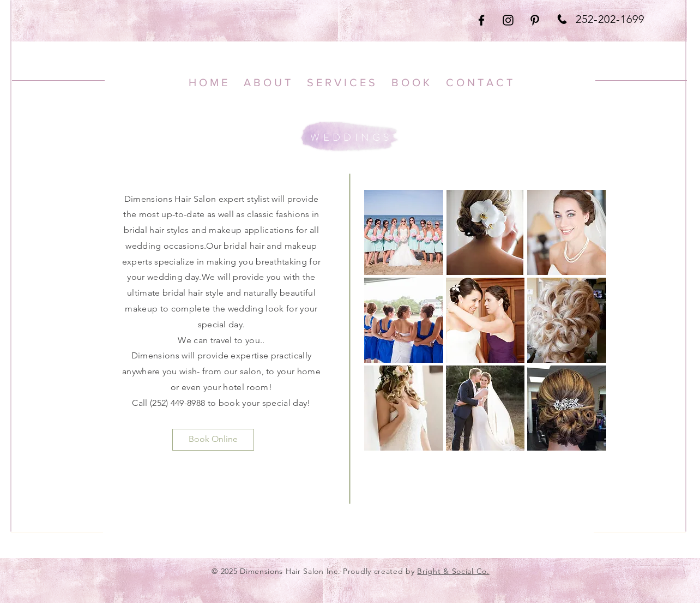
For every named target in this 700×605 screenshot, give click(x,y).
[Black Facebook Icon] (481, 20)
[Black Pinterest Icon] (535, 20)
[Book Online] (213, 440)
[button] (404, 232)
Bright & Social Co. (453, 571)
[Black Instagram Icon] (508, 20)
